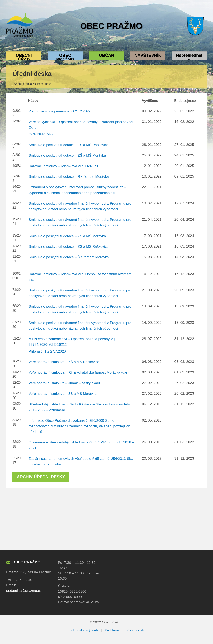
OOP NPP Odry (41, 134)
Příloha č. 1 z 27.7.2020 (47, 351)
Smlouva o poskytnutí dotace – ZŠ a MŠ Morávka (67, 155)
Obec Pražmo (111, 26)
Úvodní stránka (22, 84)
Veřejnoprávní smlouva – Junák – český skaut (64, 383)
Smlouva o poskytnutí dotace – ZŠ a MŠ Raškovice (69, 145)
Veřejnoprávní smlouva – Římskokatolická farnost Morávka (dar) (79, 373)
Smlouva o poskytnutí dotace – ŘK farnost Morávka (69, 177)
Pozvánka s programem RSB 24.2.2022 (60, 111)
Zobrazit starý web (84, 630)
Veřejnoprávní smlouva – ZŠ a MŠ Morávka (63, 394)
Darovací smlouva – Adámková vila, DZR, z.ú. (64, 166)
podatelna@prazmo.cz (24, 591)
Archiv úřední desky (41, 477)
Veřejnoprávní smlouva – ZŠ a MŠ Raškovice (64, 362)
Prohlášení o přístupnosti (124, 630)
